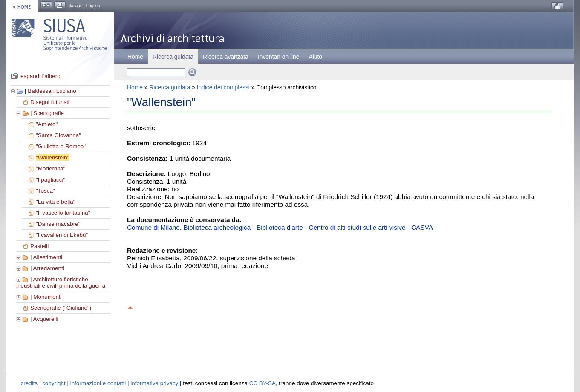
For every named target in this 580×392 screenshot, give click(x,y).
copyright (54, 383)
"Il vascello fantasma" (63, 213)
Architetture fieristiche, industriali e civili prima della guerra (61, 282)
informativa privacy (154, 383)
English (93, 6)
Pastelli (39, 246)
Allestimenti (48, 257)
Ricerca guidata (170, 87)
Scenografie (49, 113)
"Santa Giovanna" (58, 135)
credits (29, 383)
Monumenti (47, 297)
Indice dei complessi (223, 87)
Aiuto (316, 57)
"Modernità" (50, 169)
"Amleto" (47, 124)
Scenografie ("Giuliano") (61, 308)
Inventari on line (279, 57)
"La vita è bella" (55, 202)
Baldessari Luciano (52, 91)
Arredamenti (48, 268)
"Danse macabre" (58, 224)
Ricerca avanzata (226, 57)
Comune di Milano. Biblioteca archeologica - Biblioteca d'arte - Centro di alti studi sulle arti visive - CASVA (280, 227)
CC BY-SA (263, 383)
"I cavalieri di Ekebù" (62, 235)
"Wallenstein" (53, 157)
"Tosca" (45, 191)
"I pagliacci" (50, 180)
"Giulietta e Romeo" (61, 146)
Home (135, 57)
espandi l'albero (40, 76)
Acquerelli (45, 319)
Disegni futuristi (50, 102)
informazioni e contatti (98, 383)
